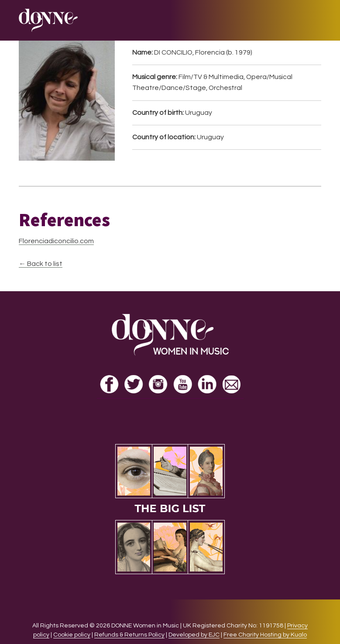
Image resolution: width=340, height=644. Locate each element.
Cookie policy (72, 635)
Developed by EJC (194, 635)
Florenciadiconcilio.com (56, 241)
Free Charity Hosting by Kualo (265, 635)
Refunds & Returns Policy (129, 635)
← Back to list (41, 264)
